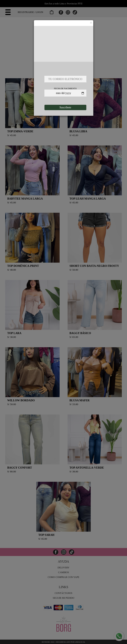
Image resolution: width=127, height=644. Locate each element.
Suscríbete (65, 107)
